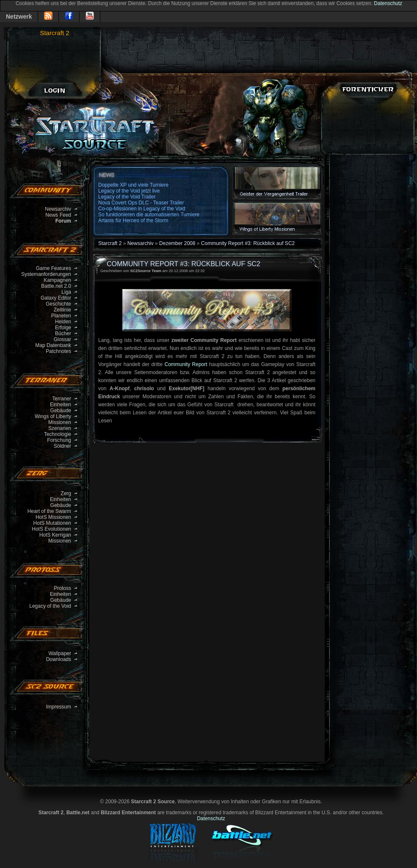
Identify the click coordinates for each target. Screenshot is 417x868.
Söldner (62, 446)
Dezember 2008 (177, 243)
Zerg (66, 493)
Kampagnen (57, 280)
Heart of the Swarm (49, 511)
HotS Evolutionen (51, 529)
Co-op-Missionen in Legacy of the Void (142, 209)
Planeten (61, 316)
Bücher (63, 333)
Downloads (59, 659)
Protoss (62, 588)
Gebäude (61, 411)
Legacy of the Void (50, 606)
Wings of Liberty (53, 416)
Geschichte (58, 304)
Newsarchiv (58, 209)
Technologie (58, 434)
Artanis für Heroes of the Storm (133, 220)
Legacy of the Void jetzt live (129, 191)
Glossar (62, 339)
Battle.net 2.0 (56, 286)
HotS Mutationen (52, 523)
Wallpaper (60, 653)
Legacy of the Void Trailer (127, 197)
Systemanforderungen (46, 274)
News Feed (58, 215)
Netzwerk (19, 17)
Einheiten (61, 405)
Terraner (62, 399)
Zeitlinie (62, 310)
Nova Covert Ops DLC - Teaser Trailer (141, 203)
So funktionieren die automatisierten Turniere (149, 215)
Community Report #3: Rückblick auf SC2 (248, 243)
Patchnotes (58, 351)
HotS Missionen (53, 517)
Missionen (60, 422)
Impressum (59, 707)
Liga (66, 292)
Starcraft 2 (54, 33)
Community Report (186, 364)
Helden (63, 322)
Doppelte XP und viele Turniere (133, 185)
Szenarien (60, 428)
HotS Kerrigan (55, 535)
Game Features (54, 268)
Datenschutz (388, 3)
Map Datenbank (53, 345)
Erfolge (63, 328)
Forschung (59, 440)
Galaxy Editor (56, 298)
